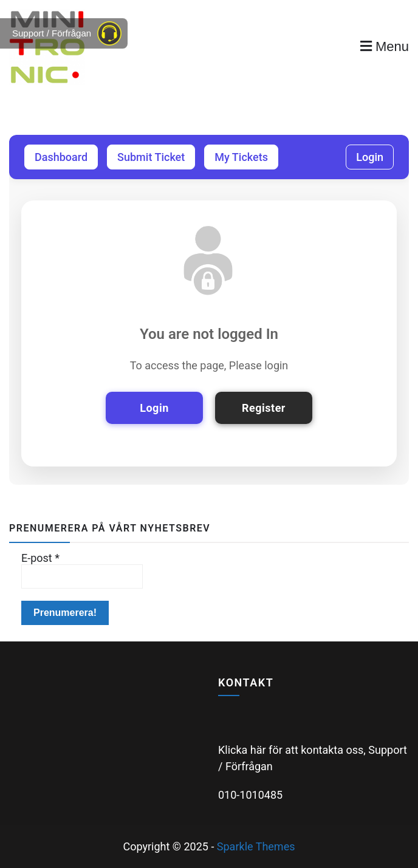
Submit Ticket (151, 157)
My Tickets (241, 157)
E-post (40, 558)
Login (370, 157)
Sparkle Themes (256, 846)
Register (264, 408)
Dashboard (61, 157)
